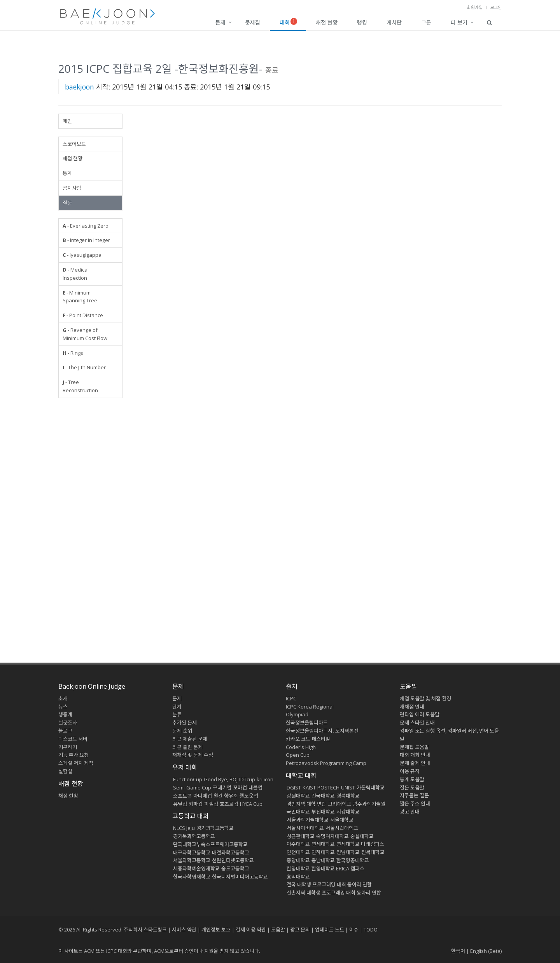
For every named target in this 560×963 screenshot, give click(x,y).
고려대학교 (339, 804)
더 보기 (459, 22)
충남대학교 (323, 860)
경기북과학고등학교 (194, 836)
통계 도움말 (412, 779)
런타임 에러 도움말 (420, 714)
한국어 (458, 951)
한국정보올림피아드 (307, 723)
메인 (67, 121)
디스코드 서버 (73, 739)
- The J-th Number (84, 367)
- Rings (73, 353)
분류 (177, 714)
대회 (288, 22)
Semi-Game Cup (192, 788)
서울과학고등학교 (192, 860)
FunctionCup (188, 779)
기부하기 (68, 747)
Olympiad (297, 714)
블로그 (65, 731)
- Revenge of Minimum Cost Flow (85, 334)
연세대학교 (323, 844)
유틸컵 (180, 804)
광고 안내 (410, 812)
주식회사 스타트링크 (145, 930)
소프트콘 (182, 796)
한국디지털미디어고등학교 (240, 877)
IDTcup (247, 779)
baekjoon (80, 87)
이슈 (354, 930)
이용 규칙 (410, 771)
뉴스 (63, 707)
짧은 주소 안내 (415, 803)
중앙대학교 (298, 860)
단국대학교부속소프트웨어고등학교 (210, 844)
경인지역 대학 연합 (306, 804)
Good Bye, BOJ (221, 779)
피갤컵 (211, 804)
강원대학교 (298, 796)
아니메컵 (203, 796)
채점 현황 (327, 22)
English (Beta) (486, 951)
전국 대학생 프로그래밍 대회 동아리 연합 (329, 884)
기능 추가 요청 (73, 755)
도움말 (409, 686)
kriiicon (265, 779)
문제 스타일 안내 (417, 723)
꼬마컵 (240, 788)
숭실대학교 (362, 836)
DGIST (294, 788)
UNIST (348, 788)
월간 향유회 (226, 796)
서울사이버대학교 (305, 828)
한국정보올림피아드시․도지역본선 (322, 731)
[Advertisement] (90, 523)
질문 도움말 (412, 788)
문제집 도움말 (414, 747)
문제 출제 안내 (415, 763)
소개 (63, 698)
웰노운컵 (249, 796)
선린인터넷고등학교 (233, 860)
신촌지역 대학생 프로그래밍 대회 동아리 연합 (334, 893)
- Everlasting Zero (86, 226)
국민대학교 (298, 812)
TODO (371, 930)
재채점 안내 (412, 707)
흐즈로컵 (229, 804)
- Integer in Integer (86, 240)
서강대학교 (348, 812)
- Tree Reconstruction (80, 386)
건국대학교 (323, 796)
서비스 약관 (184, 930)
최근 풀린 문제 (187, 747)
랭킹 (362, 22)
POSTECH (328, 788)
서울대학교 (342, 820)
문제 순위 (182, 731)
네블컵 (255, 788)
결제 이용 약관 (251, 930)
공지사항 (72, 188)
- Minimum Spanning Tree (80, 297)
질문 (67, 203)
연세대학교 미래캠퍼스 (360, 844)
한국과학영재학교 (192, 877)
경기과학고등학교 (215, 828)
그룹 (426, 22)
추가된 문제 (185, 723)
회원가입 (475, 7)
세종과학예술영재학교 (196, 868)
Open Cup (298, 755)
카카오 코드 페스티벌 (308, 739)
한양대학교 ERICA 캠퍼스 (338, 868)
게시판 (394, 22)
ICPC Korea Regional (310, 707)
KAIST (309, 788)
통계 (67, 173)
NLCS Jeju (184, 828)
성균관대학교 (301, 836)
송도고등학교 (235, 868)
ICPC (291, 698)
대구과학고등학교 (192, 852)
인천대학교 (298, 852)
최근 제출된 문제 (190, 739)
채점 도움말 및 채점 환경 (425, 698)
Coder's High (301, 747)
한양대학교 (298, 868)
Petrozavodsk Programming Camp (326, 763)
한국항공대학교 (353, 860)
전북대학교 (373, 852)
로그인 (496, 7)
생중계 (65, 714)
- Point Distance (83, 315)
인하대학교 (323, 852)
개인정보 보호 (216, 930)
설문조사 (68, 723)
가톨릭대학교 (371, 788)
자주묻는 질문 (414, 795)
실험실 (65, 771)
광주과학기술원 (369, 804)
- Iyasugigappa (82, 255)
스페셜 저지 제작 (76, 763)
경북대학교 (348, 796)
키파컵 (196, 804)
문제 (220, 22)
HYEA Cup (251, 804)
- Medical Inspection (76, 274)
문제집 (253, 22)
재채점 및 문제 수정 (193, 755)
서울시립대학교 (342, 828)
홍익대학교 (298, 877)
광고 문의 (300, 930)
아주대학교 (298, 844)
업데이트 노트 (330, 930)
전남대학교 (348, 852)
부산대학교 (323, 812)
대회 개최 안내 (415, 755)
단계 (177, 707)
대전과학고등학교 (231, 852)
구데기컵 (222, 788)
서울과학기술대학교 (308, 820)
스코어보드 (74, 144)
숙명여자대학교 (332, 836)
